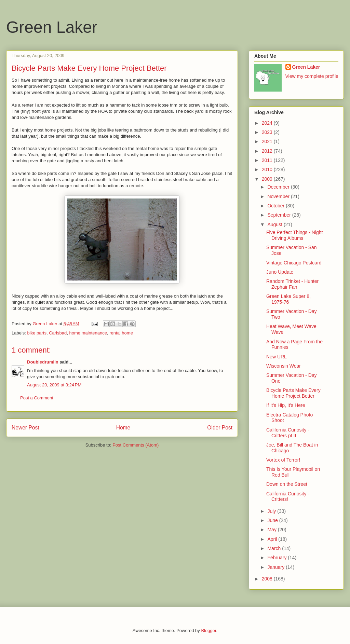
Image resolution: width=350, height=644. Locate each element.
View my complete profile (312, 76)
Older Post (220, 428)
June (273, 520)
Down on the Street (287, 484)
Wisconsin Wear (284, 366)
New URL (277, 357)
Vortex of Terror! (283, 460)
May (272, 530)
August (275, 224)
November (279, 196)
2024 (268, 123)
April (273, 539)
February (278, 558)
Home (123, 428)
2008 (268, 579)
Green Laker (52, 27)
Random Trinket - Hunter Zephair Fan (292, 284)
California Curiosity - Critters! (288, 497)
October (277, 206)
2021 (268, 141)
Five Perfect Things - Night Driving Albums (294, 235)
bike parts (37, 333)
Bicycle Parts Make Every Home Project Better (293, 393)
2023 (268, 132)
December (279, 187)
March (275, 548)
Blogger (208, 631)
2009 (268, 179)
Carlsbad (58, 333)
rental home (121, 333)
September (280, 215)
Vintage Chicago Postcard (294, 263)
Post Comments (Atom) (136, 445)
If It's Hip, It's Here (286, 405)
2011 (268, 160)
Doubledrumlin (43, 362)
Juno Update (280, 272)
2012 (268, 151)
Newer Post (25, 428)
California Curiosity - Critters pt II (288, 433)
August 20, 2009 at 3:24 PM (54, 385)
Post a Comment (37, 398)
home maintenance (88, 333)
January (277, 567)
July (272, 511)
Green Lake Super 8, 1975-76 (288, 299)
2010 (268, 169)
